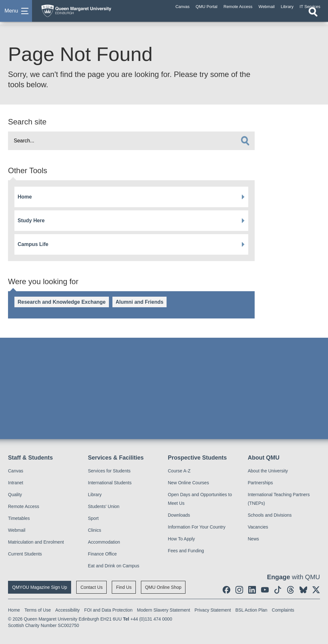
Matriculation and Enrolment (36, 542)
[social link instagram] (239, 590)
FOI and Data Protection (108, 610)
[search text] (131, 141)
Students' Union (104, 506)
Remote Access (24, 506)
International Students (110, 483)
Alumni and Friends (139, 302)
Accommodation (104, 542)
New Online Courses (188, 483)
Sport (93, 518)
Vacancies (258, 527)
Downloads (179, 515)
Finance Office (102, 554)
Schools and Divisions (270, 515)
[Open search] (313, 18)
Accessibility (68, 610)
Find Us (124, 587)
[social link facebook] (226, 590)
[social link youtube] (265, 590)
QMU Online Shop (163, 587)
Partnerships (261, 483)
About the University (268, 471)
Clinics (95, 530)
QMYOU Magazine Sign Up (40, 587)
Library (95, 495)
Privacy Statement (213, 610)
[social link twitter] (316, 590)
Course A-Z (179, 471)
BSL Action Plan (251, 610)
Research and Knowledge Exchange (62, 302)
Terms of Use (37, 610)
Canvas (16, 471)
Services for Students (109, 471)
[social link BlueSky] (303, 590)
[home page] (88, 13)
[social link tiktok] (278, 590)
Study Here (31, 220)
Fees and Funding (186, 551)
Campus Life (33, 244)
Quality (15, 495)
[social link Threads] (291, 590)
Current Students (25, 554)
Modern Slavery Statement (164, 610)
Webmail (17, 530)
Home (25, 197)
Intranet (16, 483)
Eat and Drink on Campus (114, 566)
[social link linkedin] (252, 590)
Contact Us (91, 587)
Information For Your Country (197, 527)
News (254, 539)
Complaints (283, 610)
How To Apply (181, 539)
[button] (16, 14)
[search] (245, 141)
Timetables (19, 518)
